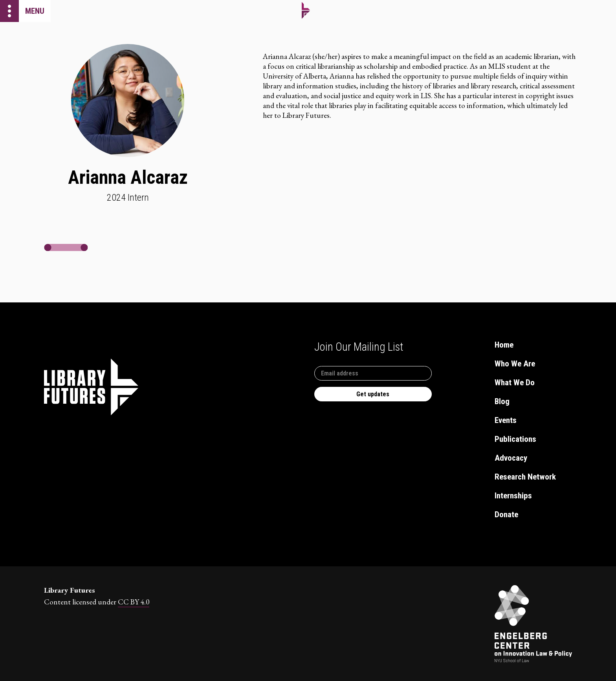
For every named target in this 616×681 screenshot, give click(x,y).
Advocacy (511, 458)
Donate (506, 514)
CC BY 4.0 (134, 602)
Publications (515, 439)
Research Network (525, 477)
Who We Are (515, 364)
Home (504, 345)
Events (506, 420)
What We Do (515, 383)
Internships (513, 496)
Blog (502, 401)
